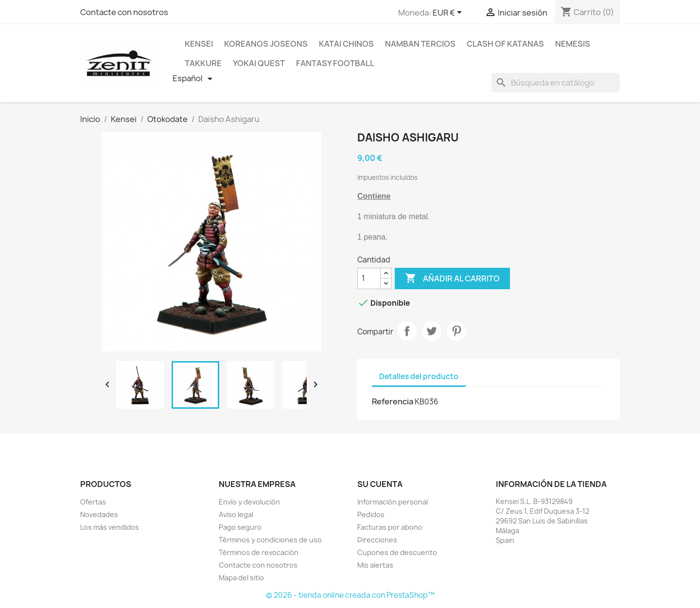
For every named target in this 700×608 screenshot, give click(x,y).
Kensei (199, 44)
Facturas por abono (390, 527)
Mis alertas (375, 565)
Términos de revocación (259, 552)
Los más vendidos (110, 527)
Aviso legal (236, 514)
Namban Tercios (420, 44)
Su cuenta (380, 484)
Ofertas (93, 502)
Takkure (203, 63)
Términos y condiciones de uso (270, 540)
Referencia (393, 401)
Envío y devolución (249, 502)
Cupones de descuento (397, 552)
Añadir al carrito (452, 278)
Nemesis (573, 44)
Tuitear (432, 331)
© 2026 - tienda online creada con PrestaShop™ (350, 595)
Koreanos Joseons (266, 44)
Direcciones (377, 540)
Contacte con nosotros (124, 12)
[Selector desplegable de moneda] (449, 13)
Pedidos (371, 514)
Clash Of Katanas (505, 44)
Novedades (99, 514)
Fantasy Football (335, 63)
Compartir (407, 331)
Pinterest (456, 331)
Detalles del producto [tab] (419, 376)
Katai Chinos (346, 44)
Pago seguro (240, 527)
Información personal (393, 502)
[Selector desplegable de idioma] (194, 79)
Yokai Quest (259, 63)
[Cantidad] (369, 278)
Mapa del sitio (241, 578)
